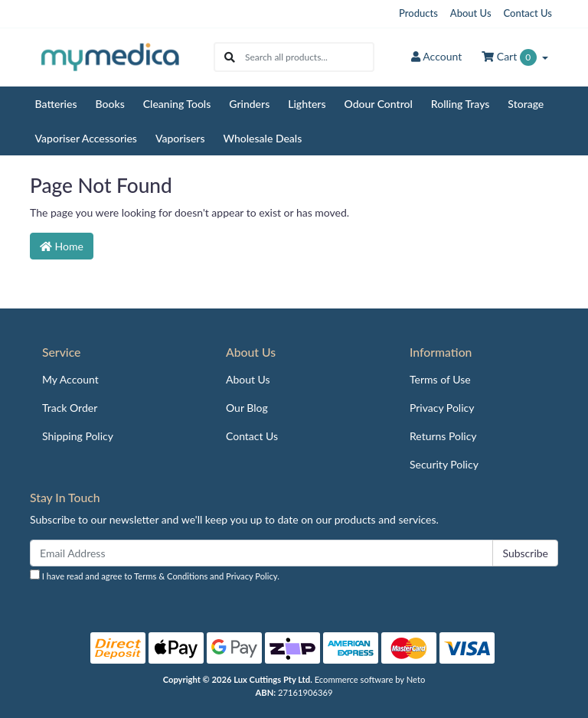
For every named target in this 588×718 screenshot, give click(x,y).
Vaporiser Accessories (86, 138)
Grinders (249, 104)
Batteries (56, 104)
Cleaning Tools (177, 104)
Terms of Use (440, 379)
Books (110, 104)
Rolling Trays (461, 104)
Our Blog (247, 408)
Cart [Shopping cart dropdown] (510, 57)
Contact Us (528, 13)
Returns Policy (443, 436)
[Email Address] (261, 553)
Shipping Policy (78, 436)
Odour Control (379, 104)
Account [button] (436, 56)
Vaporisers (180, 138)
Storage (526, 104)
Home (62, 246)
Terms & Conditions (171, 576)
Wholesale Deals (263, 138)
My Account (70, 379)
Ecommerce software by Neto (370, 679)
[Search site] (230, 57)
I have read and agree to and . (155, 575)
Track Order (70, 408)
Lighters (307, 104)
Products (418, 13)
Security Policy (444, 464)
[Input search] (309, 57)
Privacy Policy (442, 408)
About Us (471, 13)
